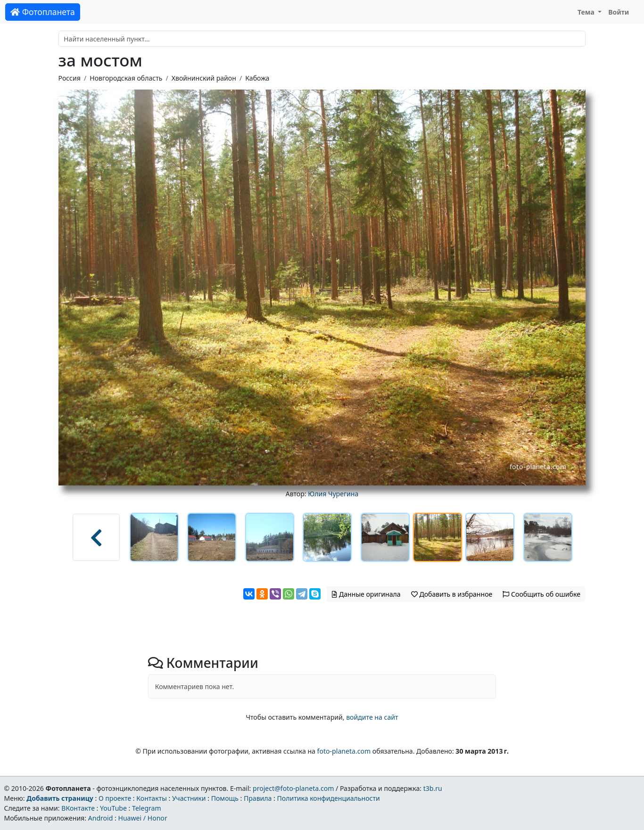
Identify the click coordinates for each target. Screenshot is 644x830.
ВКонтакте (78, 808)
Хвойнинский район (204, 78)
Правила (258, 798)
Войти (619, 12)
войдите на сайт (372, 717)
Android (101, 818)
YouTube (113, 808)
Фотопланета (43, 12)
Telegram (147, 808)
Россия (70, 78)
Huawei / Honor (142, 818)
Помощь (225, 798)
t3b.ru (433, 788)
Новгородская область (126, 78)
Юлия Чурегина (333, 494)
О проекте (115, 798)
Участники (189, 798)
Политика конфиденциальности (329, 798)
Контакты (152, 798)
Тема (587, 12)
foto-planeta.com (344, 751)
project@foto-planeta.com (293, 788)
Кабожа (257, 78)
